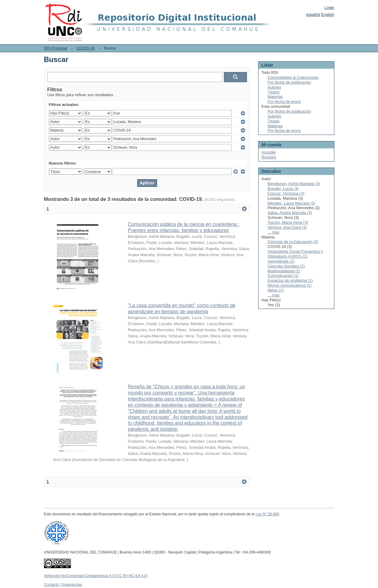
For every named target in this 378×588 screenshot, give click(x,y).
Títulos (274, 92)
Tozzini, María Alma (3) (288, 222)
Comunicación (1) (283, 276)
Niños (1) (276, 290)
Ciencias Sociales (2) (286, 266)
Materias (275, 97)
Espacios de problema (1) (290, 280)
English (328, 15)
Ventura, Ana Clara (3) (287, 227)
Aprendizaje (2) (281, 261)
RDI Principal (56, 48)
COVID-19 (86, 48)
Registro (269, 157)
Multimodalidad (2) (284, 271)
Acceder (269, 152)
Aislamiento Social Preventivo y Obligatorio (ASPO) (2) (295, 254)
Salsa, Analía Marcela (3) (290, 213)
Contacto (51, 585)
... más (274, 232)
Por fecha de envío (284, 102)
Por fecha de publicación (289, 82)
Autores (275, 87)
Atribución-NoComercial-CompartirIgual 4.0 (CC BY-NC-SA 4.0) (96, 576)
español (313, 15)
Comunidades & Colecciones (293, 77)
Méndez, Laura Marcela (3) (292, 203)
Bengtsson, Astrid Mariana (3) (294, 184)
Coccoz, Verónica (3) (286, 193)
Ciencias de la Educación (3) (293, 242)
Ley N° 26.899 (267, 514)
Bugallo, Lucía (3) (283, 189)
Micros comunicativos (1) (290, 285)
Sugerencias (72, 585)
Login (329, 7)
